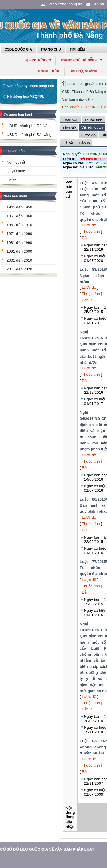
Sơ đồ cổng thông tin (62, 4)
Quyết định (16, 171)
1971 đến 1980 (19, 234)
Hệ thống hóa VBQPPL (26, 97)
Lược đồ (89, 225)
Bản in (87, 238)
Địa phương (38, 60)
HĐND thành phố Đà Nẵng (29, 126)
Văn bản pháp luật (76, 99)
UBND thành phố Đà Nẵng (29, 135)
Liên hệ (95, 4)
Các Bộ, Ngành (86, 71)
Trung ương (49, 71)
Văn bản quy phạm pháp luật (31, 86)
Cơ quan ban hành (18, 114)
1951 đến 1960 (19, 216)
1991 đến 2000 (19, 251)
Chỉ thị (12, 180)
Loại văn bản (14, 151)
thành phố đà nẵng (81, 60)
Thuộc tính (91, 231)
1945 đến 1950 (19, 207)
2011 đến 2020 (19, 269)
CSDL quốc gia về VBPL (85, 84)
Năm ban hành (15, 196)
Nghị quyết (16, 162)
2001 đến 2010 (19, 260)
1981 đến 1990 (19, 243)
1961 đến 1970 (19, 225)
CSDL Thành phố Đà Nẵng (83, 92)
